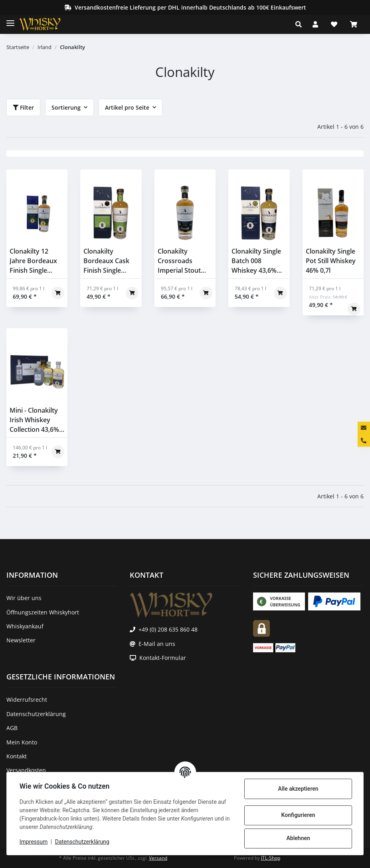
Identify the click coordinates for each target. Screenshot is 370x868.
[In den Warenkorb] (58, 293)
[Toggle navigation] (10, 20)
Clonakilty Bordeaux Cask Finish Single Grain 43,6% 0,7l (108, 261)
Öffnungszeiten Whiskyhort (43, 612)
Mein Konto (22, 742)
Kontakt (17, 756)
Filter (23, 107)
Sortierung (66, 107)
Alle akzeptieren (298, 789)
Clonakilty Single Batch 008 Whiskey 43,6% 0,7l (256, 261)
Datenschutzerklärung (82, 842)
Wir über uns (24, 598)
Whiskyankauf (25, 626)
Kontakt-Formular (163, 658)
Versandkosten (26, 770)
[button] (301, 24)
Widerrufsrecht (27, 700)
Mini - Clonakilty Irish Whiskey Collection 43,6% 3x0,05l (34, 420)
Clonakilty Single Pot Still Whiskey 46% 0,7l (331, 261)
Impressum (34, 842)
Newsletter (21, 640)
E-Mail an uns (157, 644)
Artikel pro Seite (127, 107)
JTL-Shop (271, 858)
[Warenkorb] (354, 24)
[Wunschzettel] (334, 24)
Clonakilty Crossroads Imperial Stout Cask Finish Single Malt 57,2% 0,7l (184, 261)
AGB (12, 728)
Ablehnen (298, 838)
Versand (158, 858)
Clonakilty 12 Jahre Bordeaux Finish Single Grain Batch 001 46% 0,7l (34, 261)
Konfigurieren (298, 815)
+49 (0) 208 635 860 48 (168, 629)
